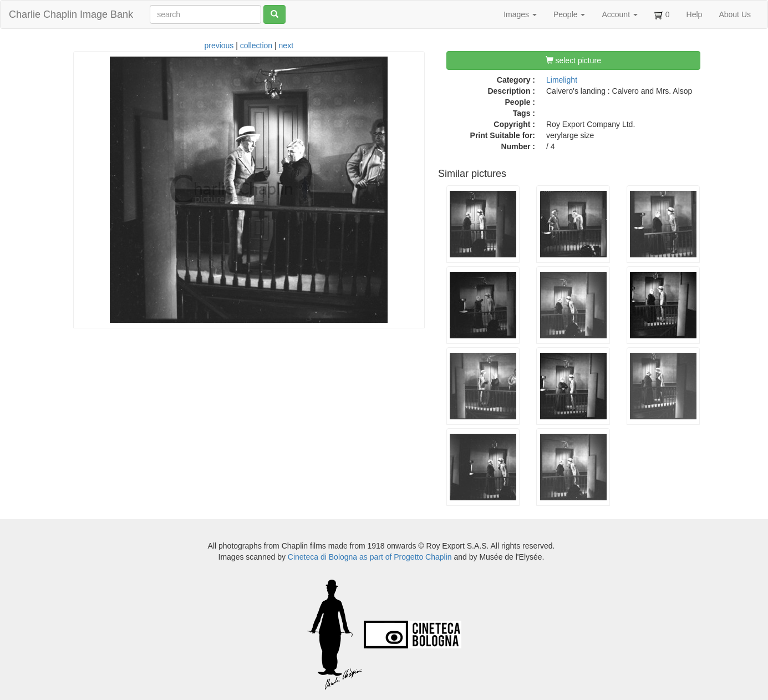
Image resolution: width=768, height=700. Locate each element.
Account (619, 14)
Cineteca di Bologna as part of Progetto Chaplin (370, 557)
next (286, 45)
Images (520, 14)
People (569, 14)
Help (695, 14)
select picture (573, 60)
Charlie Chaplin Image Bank (71, 14)
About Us (735, 14)
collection (256, 45)
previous (219, 45)
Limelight (562, 80)
